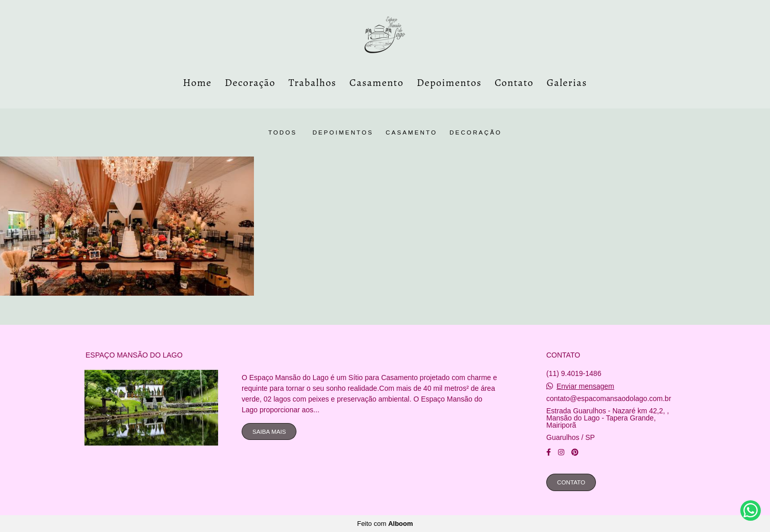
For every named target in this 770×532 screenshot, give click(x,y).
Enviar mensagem (585, 386)
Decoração (250, 83)
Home (197, 83)
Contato (514, 83)
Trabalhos (313, 83)
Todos (283, 132)
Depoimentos (449, 83)
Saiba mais (269, 431)
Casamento (377, 83)
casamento (411, 132)
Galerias (567, 83)
